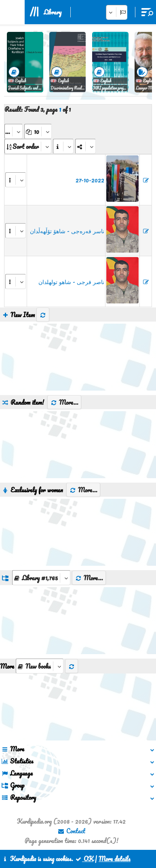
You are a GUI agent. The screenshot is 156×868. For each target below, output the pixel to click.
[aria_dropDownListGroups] (41, 578)
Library (53, 12)
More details (115, 859)
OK (84, 859)
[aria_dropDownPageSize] (38, 131)
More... (64, 402)
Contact (71, 831)
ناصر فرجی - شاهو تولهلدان (71, 282)
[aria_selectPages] (14, 131)
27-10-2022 (90, 180)
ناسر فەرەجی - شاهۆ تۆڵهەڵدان (67, 231)
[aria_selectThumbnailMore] (40, 666)
